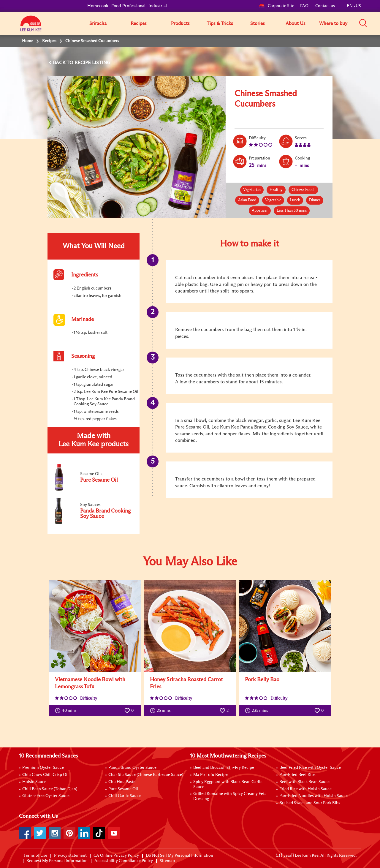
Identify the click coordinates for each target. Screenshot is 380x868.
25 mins (162, 711)
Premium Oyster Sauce (43, 768)
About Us (296, 23)
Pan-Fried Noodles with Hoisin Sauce (313, 796)
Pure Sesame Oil (123, 789)
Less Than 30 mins (292, 211)
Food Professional (128, 6)
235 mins (258, 711)
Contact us (325, 6)
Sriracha (98, 23)
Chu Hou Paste (122, 782)
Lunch (295, 200)
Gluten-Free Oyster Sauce (46, 796)
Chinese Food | (303, 190)
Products (180, 23)
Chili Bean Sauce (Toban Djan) (50, 789)
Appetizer (260, 211)
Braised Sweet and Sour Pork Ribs (310, 803)
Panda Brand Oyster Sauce (132, 768)
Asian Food (247, 200)
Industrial (158, 6)
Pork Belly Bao (262, 680)
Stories (258, 23)
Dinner (315, 200)
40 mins (67, 711)
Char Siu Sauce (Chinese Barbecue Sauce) (146, 775)
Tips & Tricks (220, 23)
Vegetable (273, 200)
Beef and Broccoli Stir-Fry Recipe (224, 768)
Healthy (276, 190)
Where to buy (333, 23)
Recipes (139, 23)
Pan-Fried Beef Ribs (297, 775)
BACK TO (64, 63)
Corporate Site (277, 6)
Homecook (98, 6)
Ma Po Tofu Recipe (210, 775)
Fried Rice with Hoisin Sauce (305, 789)
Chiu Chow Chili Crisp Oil (45, 775)
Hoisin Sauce (34, 782)
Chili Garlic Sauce (125, 796)
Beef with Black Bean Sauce (304, 782)
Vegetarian (252, 190)
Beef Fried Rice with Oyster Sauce (310, 768)
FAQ (305, 6)
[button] (363, 23)
